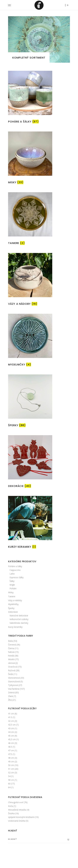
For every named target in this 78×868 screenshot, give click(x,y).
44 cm (11, 732)
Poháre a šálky (15, 566)
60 (9, 784)
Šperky (11, 608)
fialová (11, 652)
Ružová (12, 670)
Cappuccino (15, 570)
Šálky (12, 581)
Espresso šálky (17, 577)
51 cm (11, 769)
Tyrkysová (13, 685)
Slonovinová (14, 678)
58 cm (11, 780)
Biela (10, 641)
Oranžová (13, 667)
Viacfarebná (14, 689)
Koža (11, 806)
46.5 (10, 747)
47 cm (11, 750)
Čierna (11, 648)
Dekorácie (13, 612)
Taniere (12, 596)
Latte (12, 574)
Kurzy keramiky (15, 627)
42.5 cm (12, 725)
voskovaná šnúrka (17, 821)
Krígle (12, 585)
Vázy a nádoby (15, 600)
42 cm (11, 721)
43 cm (11, 728)
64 (9, 787)
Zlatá (11, 696)
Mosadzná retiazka (17, 810)
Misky (11, 592)
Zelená (11, 692)
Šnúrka (11, 813)
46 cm (11, 743)
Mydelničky (13, 604)
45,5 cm (12, 739)
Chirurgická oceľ (16, 802)
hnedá (11, 656)
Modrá (11, 659)
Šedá (10, 674)
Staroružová (14, 681)
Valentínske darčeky (19, 623)
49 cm (11, 761)
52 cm (11, 773)
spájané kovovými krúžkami (21, 817)
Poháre (13, 588)
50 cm (11, 765)
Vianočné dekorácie (19, 616)
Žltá (10, 700)
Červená (12, 645)
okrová (11, 663)
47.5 (10, 754)
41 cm (11, 714)
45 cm (11, 736)
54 (9, 776)
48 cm (11, 758)
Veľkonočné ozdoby (19, 619)
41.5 (10, 717)
